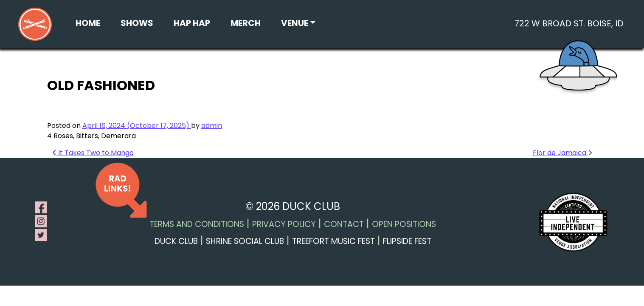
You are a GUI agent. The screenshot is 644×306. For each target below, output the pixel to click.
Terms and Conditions (197, 224)
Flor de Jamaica (562, 153)
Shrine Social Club (245, 241)
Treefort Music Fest (333, 241)
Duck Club (176, 241)
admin (212, 126)
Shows (137, 23)
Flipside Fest (407, 241)
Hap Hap (192, 23)
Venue (295, 23)
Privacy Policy (284, 224)
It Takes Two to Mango (93, 153)
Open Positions (404, 224)
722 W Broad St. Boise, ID (569, 23)
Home (88, 23)
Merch (246, 23)
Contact (344, 224)
